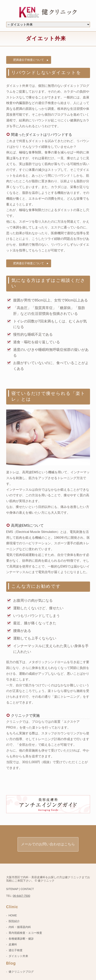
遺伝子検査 (16, 950)
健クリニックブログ (21, 972)
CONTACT (27, 889)
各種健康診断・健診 (21, 939)
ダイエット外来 (18, 956)
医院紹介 (14, 921)
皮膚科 (13, 944)
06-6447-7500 (21, 896)
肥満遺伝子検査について (29, 60)
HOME (13, 915)
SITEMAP (12, 889)
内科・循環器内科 (20, 927)
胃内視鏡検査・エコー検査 (25, 933)
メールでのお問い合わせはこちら (48, 844)
